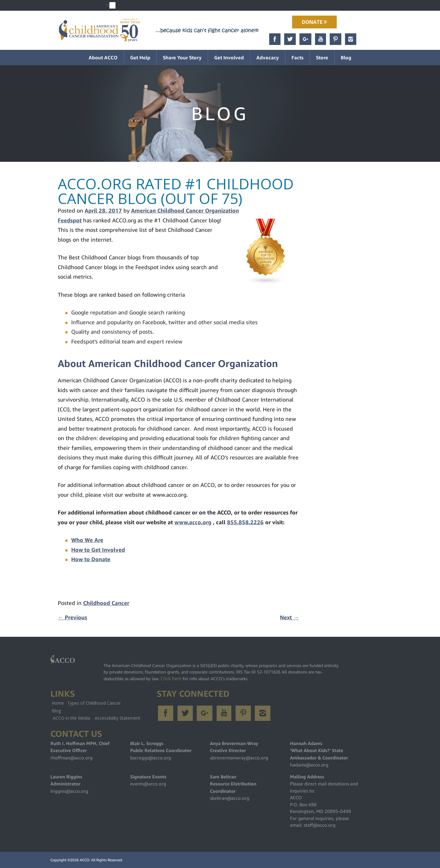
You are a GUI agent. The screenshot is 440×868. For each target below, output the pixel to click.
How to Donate (91, 559)
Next (289, 617)
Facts (297, 57)
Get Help (140, 57)
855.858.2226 (245, 522)
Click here (171, 678)
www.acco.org (193, 522)
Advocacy (268, 57)
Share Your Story (182, 57)
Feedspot (70, 220)
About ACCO (103, 57)
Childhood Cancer (106, 603)
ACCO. (85, 860)
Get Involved (229, 57)
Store (322, 57)
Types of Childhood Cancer (94, 703)
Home (58, 703)
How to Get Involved (98, 550)
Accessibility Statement (117, 718)
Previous (72, 617)
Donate (314, 22)
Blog (346, 57)
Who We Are (87, 540)
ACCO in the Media (71, 718)
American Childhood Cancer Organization (185, 211)
